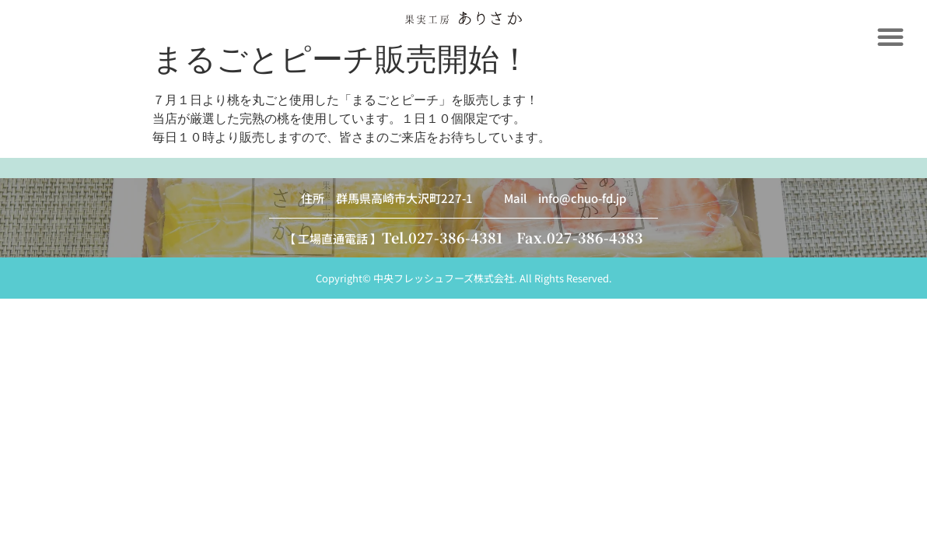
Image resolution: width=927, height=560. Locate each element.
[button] (890, 37)
